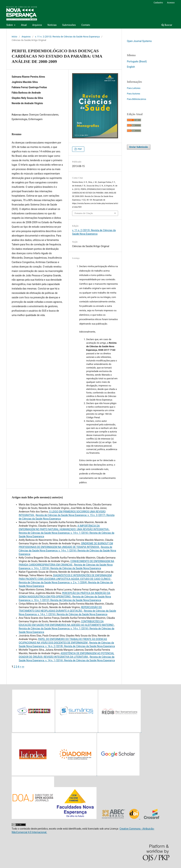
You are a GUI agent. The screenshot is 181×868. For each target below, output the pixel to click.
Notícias (52, 25)
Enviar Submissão (139, 147)
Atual (24, 25)
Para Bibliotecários (137, 99)
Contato (86, 25)
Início (14, 37)
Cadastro (158, 3)
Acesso (171, 3)
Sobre (10, 25)
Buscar (167, 25)
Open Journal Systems (139, 41)
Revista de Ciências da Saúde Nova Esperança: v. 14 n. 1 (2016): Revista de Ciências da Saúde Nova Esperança (67, 551)
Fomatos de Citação (84, 213)
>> (23, 667)
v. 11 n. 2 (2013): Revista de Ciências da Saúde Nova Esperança (67, 37)
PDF (79, 149)
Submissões (69, 25)
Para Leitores (134, 88)
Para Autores (134, 94)
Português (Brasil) (137, 61)
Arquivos (37, 25)
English (131, 67)
